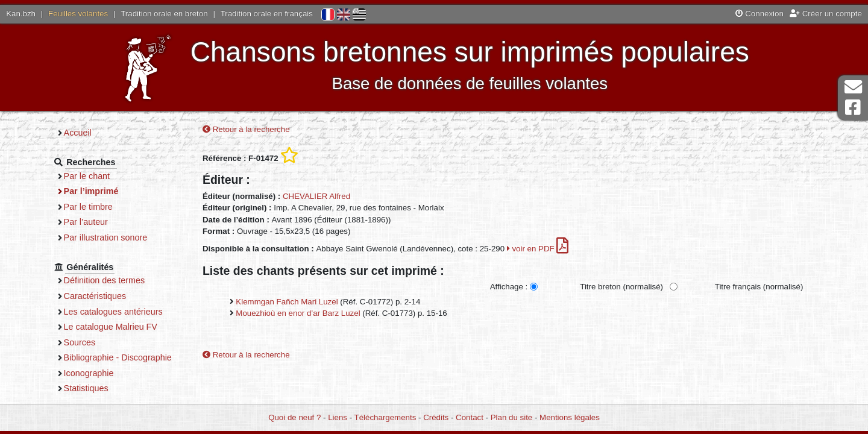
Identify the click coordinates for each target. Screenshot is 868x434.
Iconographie (89, 373)
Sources (80, 342)
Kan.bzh (21, 14)
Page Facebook (853, 108)
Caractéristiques (95, 296)
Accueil (78, 133)
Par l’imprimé (91, 191)
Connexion (759, 14)
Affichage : (509, 287)
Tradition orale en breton (164, 14)
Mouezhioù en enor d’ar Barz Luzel (298, 313)
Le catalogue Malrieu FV (111, 327)
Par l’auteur (86, 222)
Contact (470, 417)
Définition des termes (105, 280)
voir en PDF (538, 249)
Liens (338, 417)
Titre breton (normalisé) (621, 287)
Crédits (436, 417)
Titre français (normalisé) (759, 287)
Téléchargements (385, 417)
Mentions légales (570, 417)
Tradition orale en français (267, 14)
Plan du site (511, 417)
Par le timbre (88, 207)
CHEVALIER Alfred (316, 196)
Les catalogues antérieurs (113, 312)
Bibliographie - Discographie (118, 357)
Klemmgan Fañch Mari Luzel (287, 302)
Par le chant (87, 176)
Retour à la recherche (246, 129)
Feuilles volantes (78, 14)
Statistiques (86, 388)
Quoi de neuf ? (294, 417)
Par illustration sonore (106, 237)
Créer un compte (826, 14)
